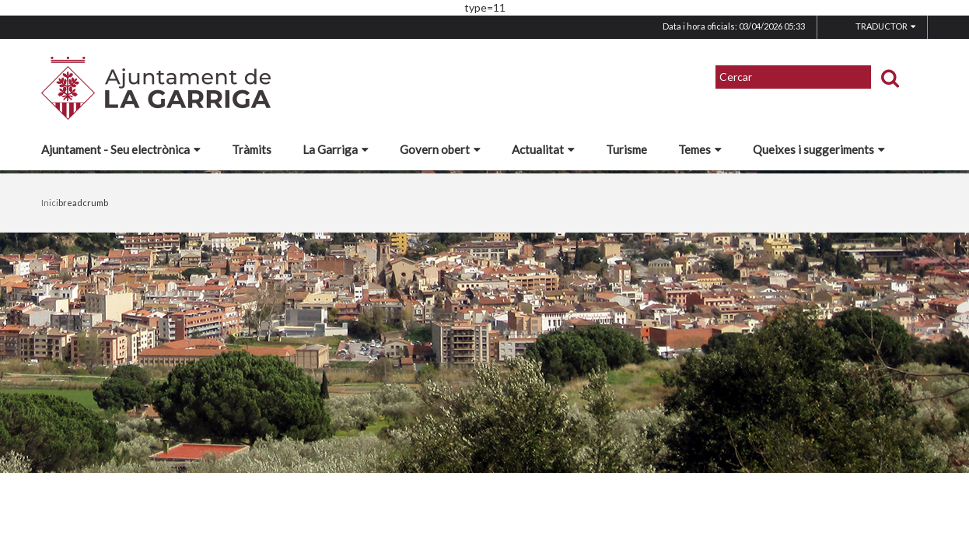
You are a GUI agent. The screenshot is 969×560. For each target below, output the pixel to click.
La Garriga (336, 149)
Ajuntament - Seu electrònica (121, 149)
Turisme (626, 149)
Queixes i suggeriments (819, 149)
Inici (50, 203)
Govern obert (440, 149)
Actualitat (543, 149)
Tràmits (252, 149)
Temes (700, 149)
